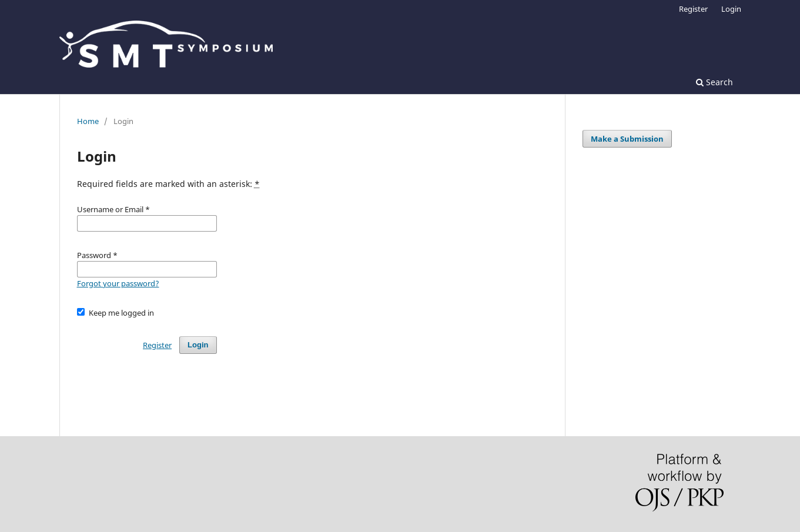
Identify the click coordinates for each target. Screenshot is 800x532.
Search (714, 82)
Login (731, 9)
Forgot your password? (118, 283)
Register (693, 9)
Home (88, 121)
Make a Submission (627, 139)
